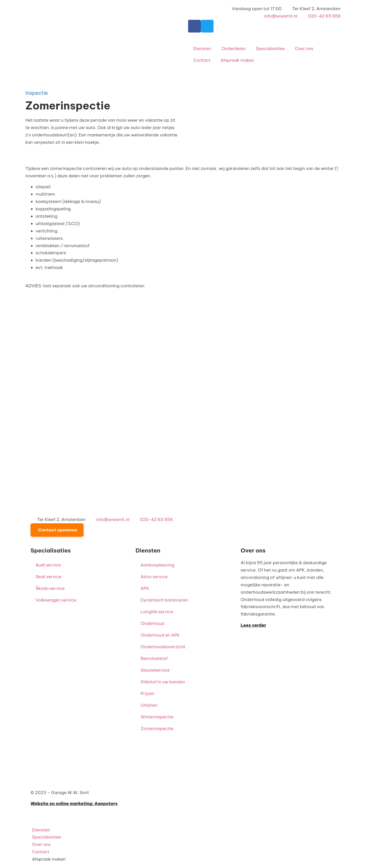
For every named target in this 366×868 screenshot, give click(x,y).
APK (145, 588)
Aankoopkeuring (157, 565)
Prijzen (147, 693)
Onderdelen (234, 49)
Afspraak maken (237, 60)
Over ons (304, 49)
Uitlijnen (149, 705)
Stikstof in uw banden (163, 682)
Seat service (48, 577)
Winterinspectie (157, 717)
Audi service (48, 565)
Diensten (202, 49)
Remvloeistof (154, 658)
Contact (202, 60)
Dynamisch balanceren (164, 600)
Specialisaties (270, 49)
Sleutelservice (155, 670)
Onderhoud (152, 623)
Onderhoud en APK (160, 635)
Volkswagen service (56, 600)
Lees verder (254, 625)
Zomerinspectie (157, 729)
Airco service (154, 577)
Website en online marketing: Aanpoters (74, 803)
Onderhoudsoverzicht (163, 647)
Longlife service (157, 612)
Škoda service (50, 588)
